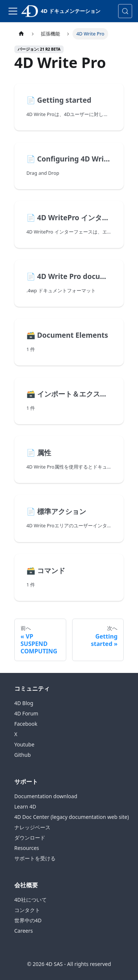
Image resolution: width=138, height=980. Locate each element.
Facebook (26, 724)
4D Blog (24, 703)
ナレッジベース (32, 827)
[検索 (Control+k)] (125, 11)
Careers (24, 931)
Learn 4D (25, 807)
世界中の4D (28, 920)
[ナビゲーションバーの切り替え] (13, 11)
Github (23, 755)
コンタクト (27, 910)
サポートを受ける (35, 858)
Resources (27, 848)
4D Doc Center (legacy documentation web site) (72, 817)
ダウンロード (30, 838)
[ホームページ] (21, 34)
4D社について (31, 900)
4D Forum (26, 713)
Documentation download (46, 796)
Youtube (24, 744)
